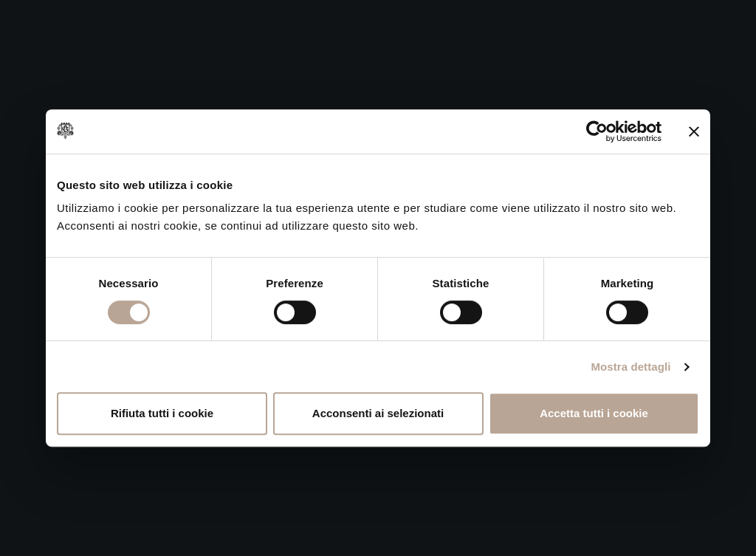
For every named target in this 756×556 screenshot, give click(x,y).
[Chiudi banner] (694, 131)
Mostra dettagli (630, 367)
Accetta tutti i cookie (594, 413)
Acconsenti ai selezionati (378, 413)
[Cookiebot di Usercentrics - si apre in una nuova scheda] (597, 131)
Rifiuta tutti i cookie (162, 413)
